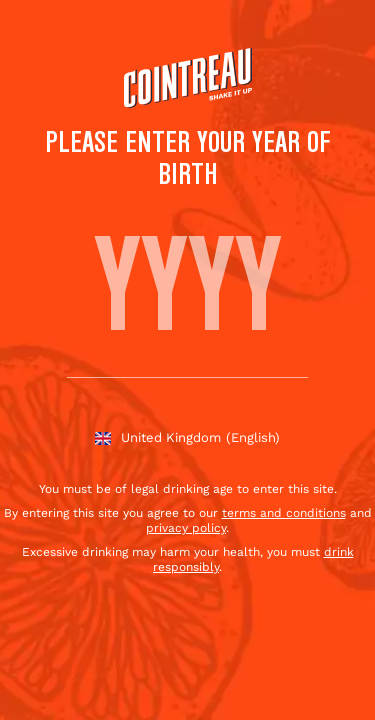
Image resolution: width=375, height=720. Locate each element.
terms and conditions (284, 513)
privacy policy (186, 528)
